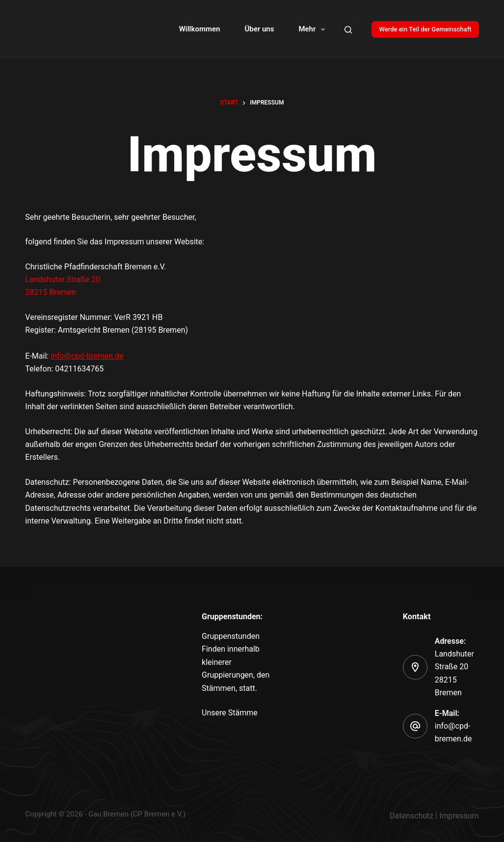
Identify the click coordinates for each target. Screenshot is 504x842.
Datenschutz (411, 816)
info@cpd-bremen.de (87, 356)
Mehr (314, 29)
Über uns (259, 29)
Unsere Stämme (230, 713)
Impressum (459, 816)
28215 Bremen (51, 292)
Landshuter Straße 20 (63, 279)
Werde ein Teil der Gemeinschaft (425, 29)
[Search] (348, 30)
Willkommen (200, 29)
